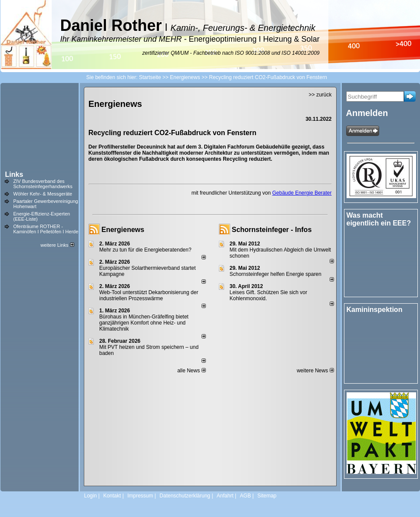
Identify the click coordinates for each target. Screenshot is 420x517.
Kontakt (112, 496)
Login (91, 496)
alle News (191, 371)
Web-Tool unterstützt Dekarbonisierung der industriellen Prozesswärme (149, 295)
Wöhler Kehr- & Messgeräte (43, 194)
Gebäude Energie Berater (302, 193)
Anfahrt (225, 496)
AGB (245, 496)
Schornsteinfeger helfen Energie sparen (276, 274)
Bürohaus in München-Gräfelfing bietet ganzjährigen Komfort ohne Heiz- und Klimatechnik (144, 323)
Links (14, 174)
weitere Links (57, 245)
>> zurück (320, 95)
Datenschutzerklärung (185, 496)
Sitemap (267, 496)
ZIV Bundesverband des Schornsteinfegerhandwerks (43, 184)
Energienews (123, 230)
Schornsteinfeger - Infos (272, 230)
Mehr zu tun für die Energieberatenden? (146, 250)
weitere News (315, 371)
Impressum (140, 496)
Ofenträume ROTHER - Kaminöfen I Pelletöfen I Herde (46, 229)
